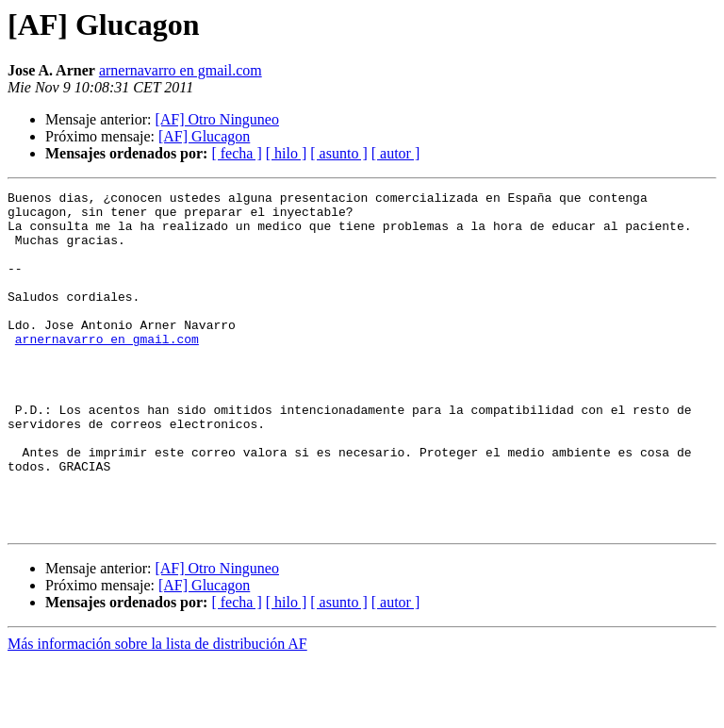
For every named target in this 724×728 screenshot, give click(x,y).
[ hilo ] (287, 153)
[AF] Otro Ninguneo (217, 119)
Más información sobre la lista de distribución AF (157, 711)
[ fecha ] (236, 153)
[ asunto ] (338, 153)
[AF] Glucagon (204, 136)
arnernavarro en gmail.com (181, 70)
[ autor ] (396, 153)
